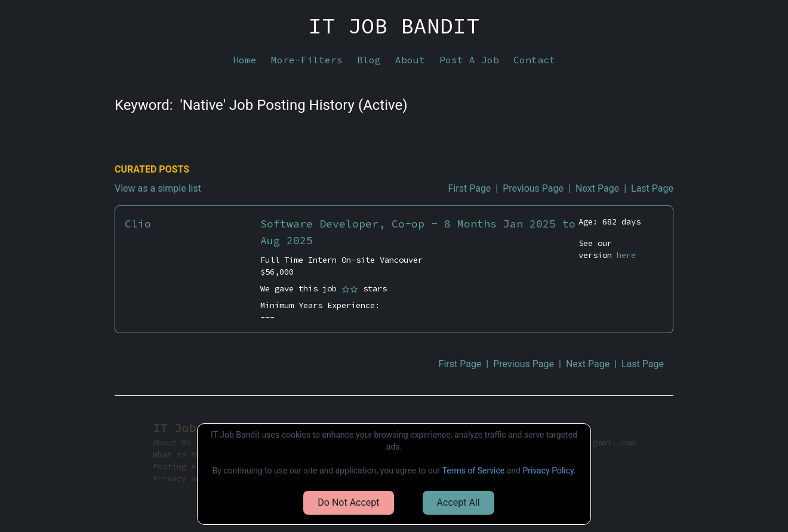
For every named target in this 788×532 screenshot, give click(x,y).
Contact (534, 60)
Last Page (652, 188)
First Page (470, 188)
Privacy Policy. (549, 471)
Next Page (597, 188)
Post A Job (469, 60)
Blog (369, 60)
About (410, 60)
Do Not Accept (348, 502)
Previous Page (533, 188)
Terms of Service (474, 471)
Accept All (458, 502)
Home (245, 60)
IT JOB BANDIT (394, 26)
